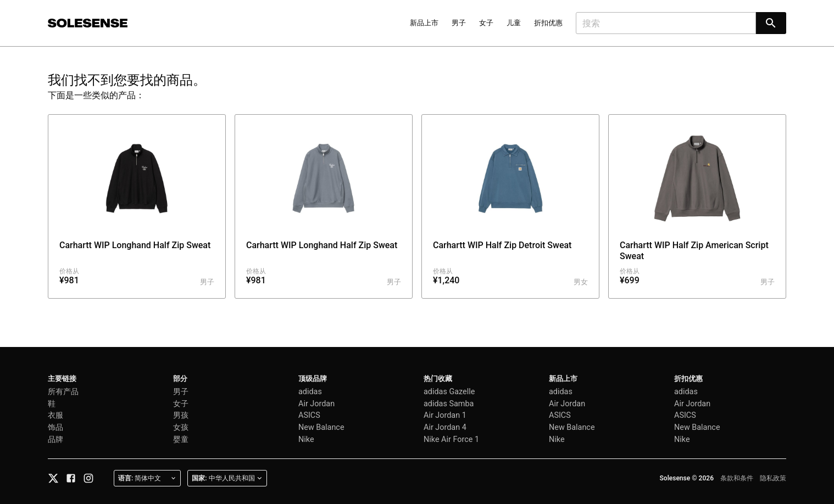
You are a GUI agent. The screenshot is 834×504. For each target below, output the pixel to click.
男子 (459, 23)
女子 (486, 23)
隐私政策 (773, 478)
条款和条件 (737, 478)
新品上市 (424, 23)
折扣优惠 (548, 23)
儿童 (514, 23)
